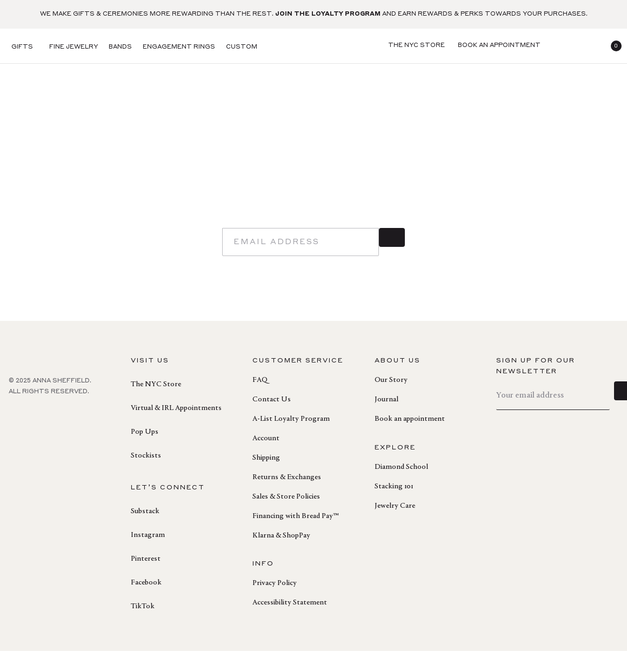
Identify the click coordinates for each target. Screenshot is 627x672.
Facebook (146, 604)
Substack (145, 533)
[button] (612, 46)
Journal (386, 421)
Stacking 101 (394, 508)
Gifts (22, 47)
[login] (586, 46)
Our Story (391, 401)
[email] (301, 263)
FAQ (260, 401)
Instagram (148, 556)
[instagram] (63, 436)
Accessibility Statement (290, 624)
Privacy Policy (275, 604)
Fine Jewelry (74, 47)
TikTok (143, 628)
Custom (242, 47)
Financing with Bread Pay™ (295, 537)
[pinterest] (39, 436)
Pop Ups (145, 453)
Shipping (266, 479)
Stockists (146, 477)
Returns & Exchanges (287, 499)
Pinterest (146, 580)
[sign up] (392, 263)
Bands (120, 47)
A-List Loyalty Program (291, 440)
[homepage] (313, 46)
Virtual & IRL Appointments (176, 429)
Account (266, 460)
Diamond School (401, 488)
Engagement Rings (179, 47)
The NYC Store (156, 406)
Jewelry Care (395, 527)
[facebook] (15, 436)
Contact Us (272, 421)
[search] (560, 46)
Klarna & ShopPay (281, 557)
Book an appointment (410, 440)
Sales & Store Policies (286, 518)
